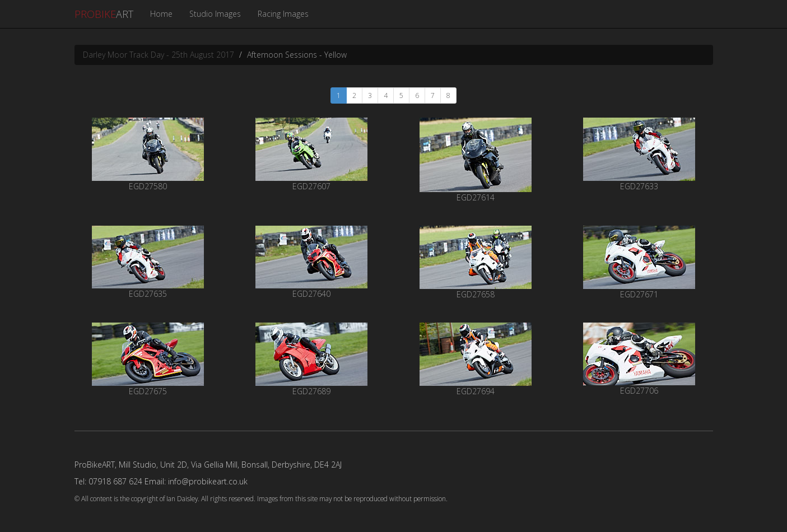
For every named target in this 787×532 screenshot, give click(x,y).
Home (161, 14)
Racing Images (283, 14)
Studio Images (215, 14)
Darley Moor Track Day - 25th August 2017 (159, 55)
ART (104, 14)
